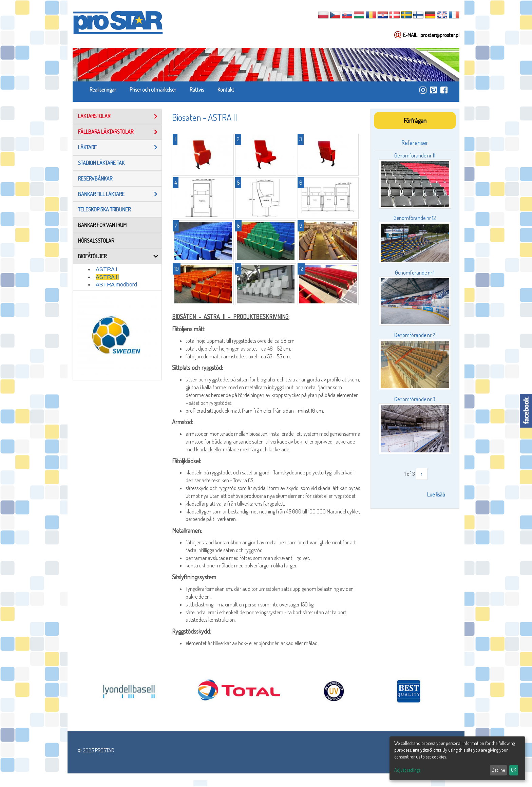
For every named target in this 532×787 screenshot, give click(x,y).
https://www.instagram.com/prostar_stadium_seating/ (423, 90)
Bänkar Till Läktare (101, 194)
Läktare (87, 147)
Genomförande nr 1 (415, 273)
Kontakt (226, 90)
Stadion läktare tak (101, 163)
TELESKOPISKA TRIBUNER (104, 209)
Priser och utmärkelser (153, 90)
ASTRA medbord (116, 285)
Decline (498, 770)
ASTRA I (107, 269)
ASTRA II (107, 277)
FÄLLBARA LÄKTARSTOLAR (106, 132)
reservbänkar (95, 179)
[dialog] (457, 758)
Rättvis (197, 90)
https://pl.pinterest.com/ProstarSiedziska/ (433, 90)
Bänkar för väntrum (102, 225)
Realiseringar (103, 90)
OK (514, 770)
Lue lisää (436, 494)
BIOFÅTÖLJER (92, 256)
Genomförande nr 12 (415, 218)
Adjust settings (407, 770)
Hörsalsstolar (96, 241)
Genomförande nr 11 (415, 155)
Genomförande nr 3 (415, 399)
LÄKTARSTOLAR (94, 116)
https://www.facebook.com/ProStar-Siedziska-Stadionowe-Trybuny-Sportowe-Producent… (444, 90)
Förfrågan (415, 120)
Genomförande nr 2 (415, 335)
